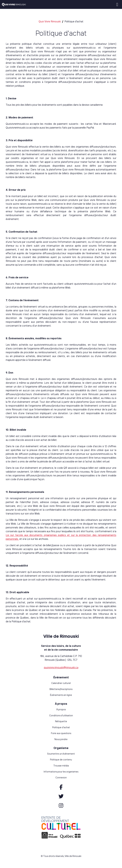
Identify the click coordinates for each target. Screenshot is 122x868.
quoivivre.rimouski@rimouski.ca (61, 667)
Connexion (61, 778)
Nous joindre (61, 739)
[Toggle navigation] (117, 5)
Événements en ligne (61, 695)
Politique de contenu (61, 760)
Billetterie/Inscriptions (61, 689)
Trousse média (61, 766)
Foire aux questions (61, 733)
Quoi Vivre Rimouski (50, 21)
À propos (61, 709)
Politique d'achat (61, 727)
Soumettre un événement (61, 754)
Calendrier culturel (61, 683)
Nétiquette (61, 721)
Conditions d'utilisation (61, 716)
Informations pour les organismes (61, 772)
